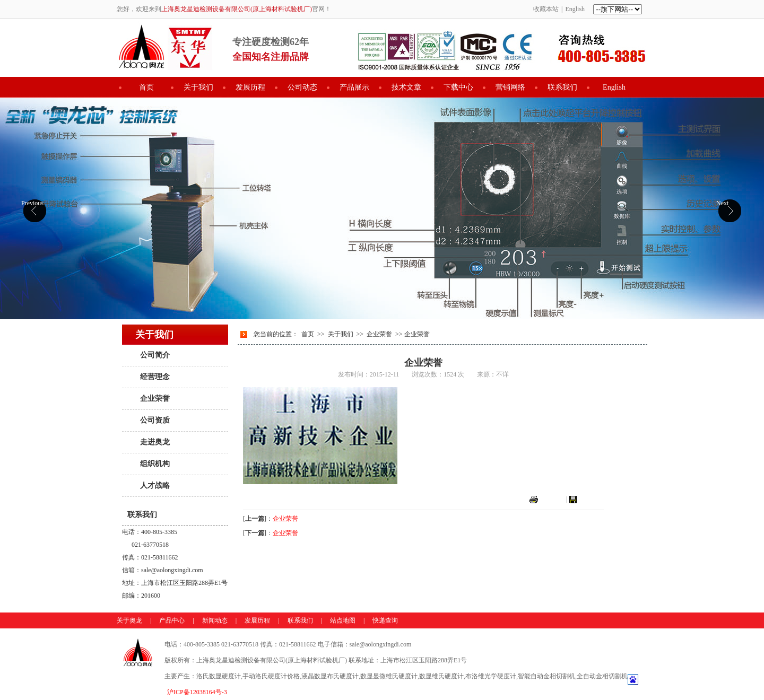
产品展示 (354, 87)
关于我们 (198, 87)
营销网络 (510, 87)
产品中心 (172, 620)
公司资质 (155, 420)
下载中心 (458, 87)
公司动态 (302, 87)
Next (722, 203)
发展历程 (250, 87)
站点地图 (343, 620)
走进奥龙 (155, 442)
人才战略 (155, 485)
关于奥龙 (129, 620)
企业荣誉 (155, 399)
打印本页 (552, 499)
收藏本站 (546, 9)
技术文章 (406, 87)
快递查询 (385, 620)
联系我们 (562, 87)
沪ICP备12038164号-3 (197, 692)
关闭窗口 (591, 499)
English (575, 9)
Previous (32, 203)
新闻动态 (215, 620)
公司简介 (155, 355)
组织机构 (155, 464)
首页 (146, 87)
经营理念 (155, 377)
